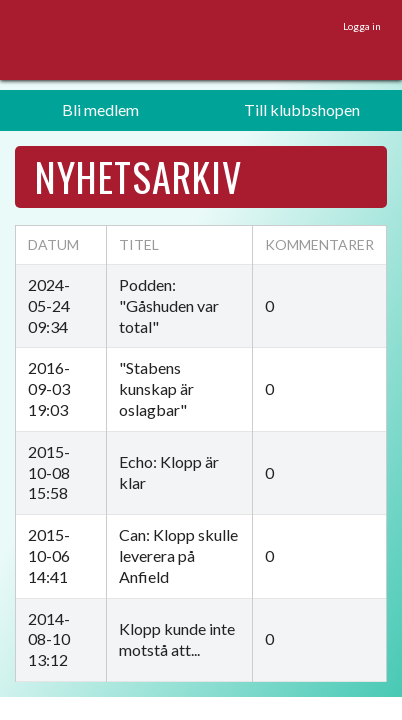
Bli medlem (100, 109)
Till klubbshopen (302, 109)
